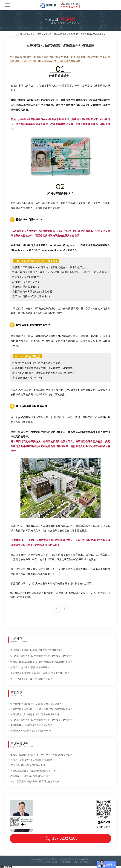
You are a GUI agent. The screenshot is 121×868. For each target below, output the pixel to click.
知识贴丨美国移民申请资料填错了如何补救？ (32, 760)
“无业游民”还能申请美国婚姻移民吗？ (29, 765)
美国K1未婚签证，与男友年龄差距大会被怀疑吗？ (35, 771)
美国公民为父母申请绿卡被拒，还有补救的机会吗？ (36, 714)
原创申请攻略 (60, 34)
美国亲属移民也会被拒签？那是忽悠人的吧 (31, 725)
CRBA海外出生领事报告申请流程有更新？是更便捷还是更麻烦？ (42, 656)
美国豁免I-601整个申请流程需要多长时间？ (32, 731)
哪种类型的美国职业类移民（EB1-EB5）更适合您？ (36, 704)
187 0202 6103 (60, 839)
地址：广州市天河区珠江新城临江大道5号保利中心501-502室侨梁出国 (61, 862)
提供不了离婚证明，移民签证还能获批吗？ (31, 679)
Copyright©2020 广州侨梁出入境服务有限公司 (52, 859)
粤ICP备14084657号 (80, 859)
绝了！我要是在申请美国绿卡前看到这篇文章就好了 (36, 781)
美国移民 (48, 34)
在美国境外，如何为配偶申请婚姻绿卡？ (87, 34)
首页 (39, 34)
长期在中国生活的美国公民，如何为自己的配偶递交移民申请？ (41, 662)
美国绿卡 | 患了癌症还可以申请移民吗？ (30, 667)
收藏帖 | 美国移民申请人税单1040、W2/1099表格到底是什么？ (41, 755)
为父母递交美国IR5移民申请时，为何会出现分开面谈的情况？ (41, 673)
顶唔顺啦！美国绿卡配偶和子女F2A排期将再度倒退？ (37, 650)
